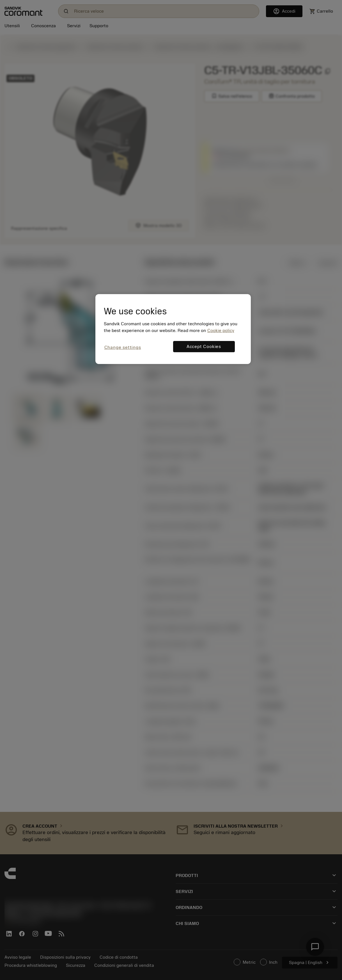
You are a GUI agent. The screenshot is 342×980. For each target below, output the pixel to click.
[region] (173, 329)
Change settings (123, 347)
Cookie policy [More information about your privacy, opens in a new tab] (221, 331)
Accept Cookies (204, 347)
